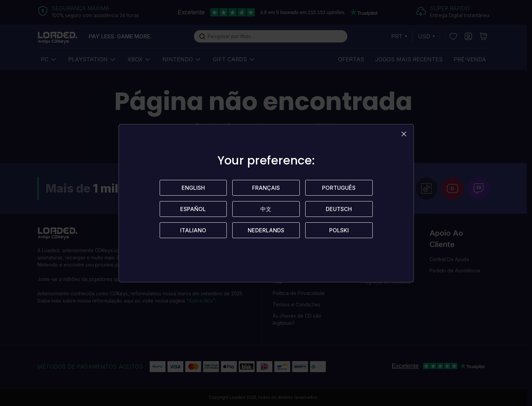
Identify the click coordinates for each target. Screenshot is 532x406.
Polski (339, 230)
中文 (266, 209)
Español (193, 209)
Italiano (193, 230)
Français (266, 188)
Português (339, 188)
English (193, 188)
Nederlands (266, 230)
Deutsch (339, 209)
